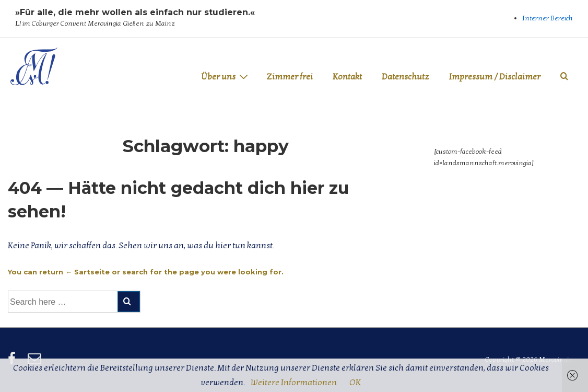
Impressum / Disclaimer (495, 77)
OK (355, 383)
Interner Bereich (548, 18)
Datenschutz (405, 77)
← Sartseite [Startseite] (87, 272)
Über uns (226, 77)
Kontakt (347, 77)
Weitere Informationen (294, 383)
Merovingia (34, 96)
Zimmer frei (290, 77)
